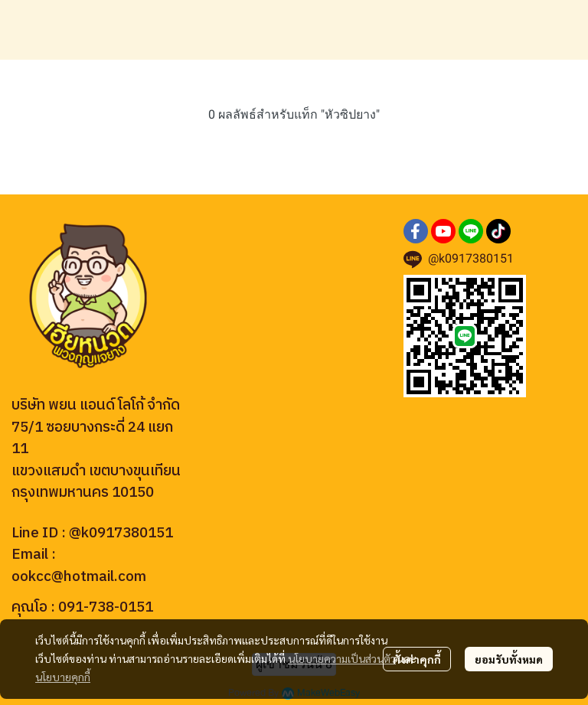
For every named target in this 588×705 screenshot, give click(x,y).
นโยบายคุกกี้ (63, 677)
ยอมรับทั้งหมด (509, 659)
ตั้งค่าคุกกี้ (417, 659)
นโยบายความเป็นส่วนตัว (342, 658)
